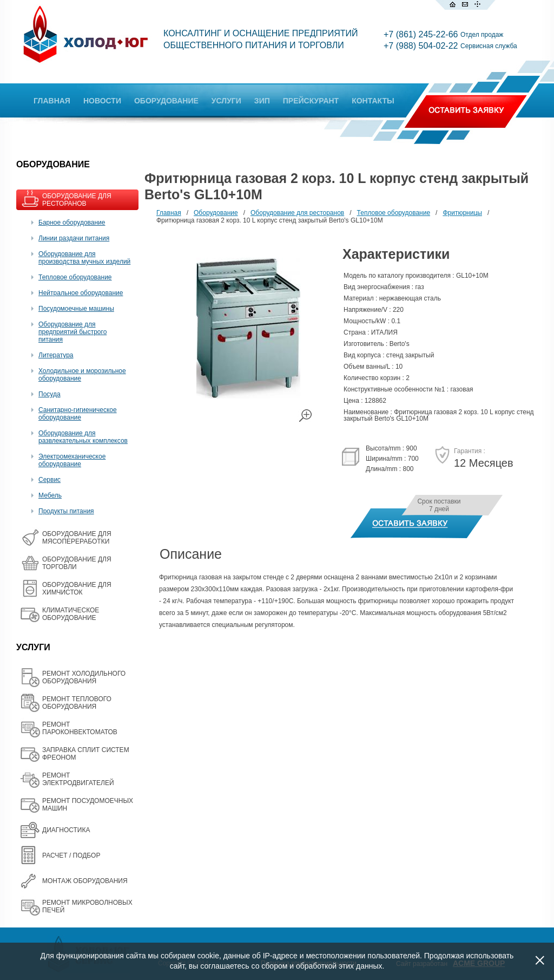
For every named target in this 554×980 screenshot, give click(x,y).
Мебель (50, 495)
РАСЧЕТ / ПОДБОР (71, 855)
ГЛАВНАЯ (52, 101)
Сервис (50, 480)
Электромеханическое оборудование (72, 460)
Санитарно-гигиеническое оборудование (78, 414)
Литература (56, 355)
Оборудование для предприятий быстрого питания (72, 332)
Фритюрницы (462, 213)
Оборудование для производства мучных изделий (84, 258)
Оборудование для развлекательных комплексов (83, 437)
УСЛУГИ (226, 101)
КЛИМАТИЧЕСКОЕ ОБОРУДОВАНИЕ (71, 614)
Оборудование (216, 213)
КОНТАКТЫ (373, 101)
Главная (169, 213)
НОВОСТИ (102, 101)
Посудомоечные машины (76, 309)
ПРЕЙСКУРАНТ (311, 101)
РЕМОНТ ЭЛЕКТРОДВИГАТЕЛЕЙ (78, 779)
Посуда (50, 394)
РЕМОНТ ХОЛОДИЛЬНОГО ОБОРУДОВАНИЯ (84, 677)
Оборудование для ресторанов (297, 213)
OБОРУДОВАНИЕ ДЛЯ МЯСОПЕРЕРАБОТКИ (77, 538)
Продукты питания (66, 511)
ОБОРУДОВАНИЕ (166, 101)
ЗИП (262, 101)
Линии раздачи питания (74, 238)
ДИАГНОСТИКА (66, 830)
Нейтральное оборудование (81, 293)
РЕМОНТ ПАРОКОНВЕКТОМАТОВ (80, 728)
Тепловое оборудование (75, 277)
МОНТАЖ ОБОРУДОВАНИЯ (85, 881)
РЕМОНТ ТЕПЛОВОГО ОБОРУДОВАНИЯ (77, 703)
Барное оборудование (72, 223)
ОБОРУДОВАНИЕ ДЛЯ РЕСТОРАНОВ (77, 200)
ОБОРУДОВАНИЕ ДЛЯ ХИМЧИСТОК (77, 589)
